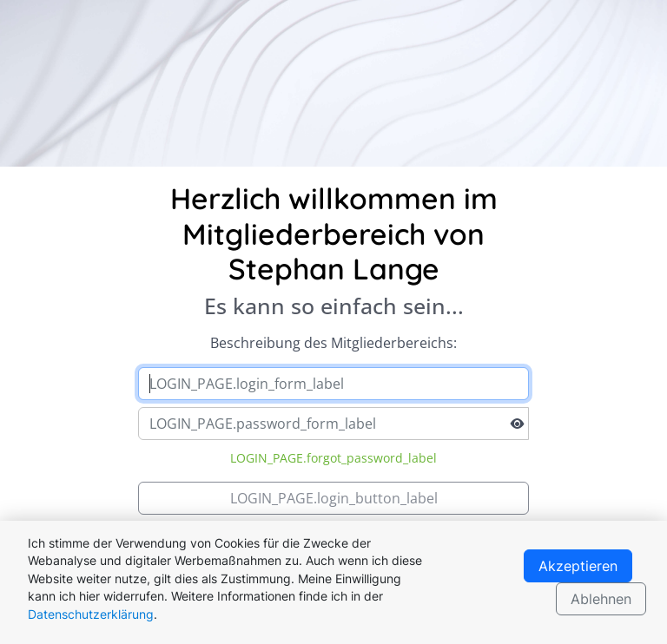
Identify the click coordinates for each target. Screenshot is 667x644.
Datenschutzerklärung (91, 614)
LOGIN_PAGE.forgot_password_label (333, 458)
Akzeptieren (578, 566)
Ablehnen (601, 599)
